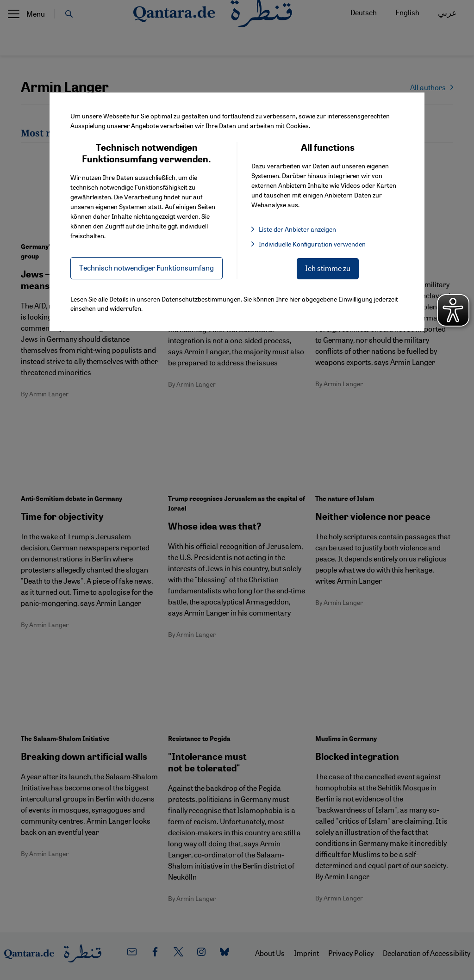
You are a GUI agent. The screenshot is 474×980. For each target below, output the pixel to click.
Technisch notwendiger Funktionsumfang (147, 268)
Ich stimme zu (328, 268)
